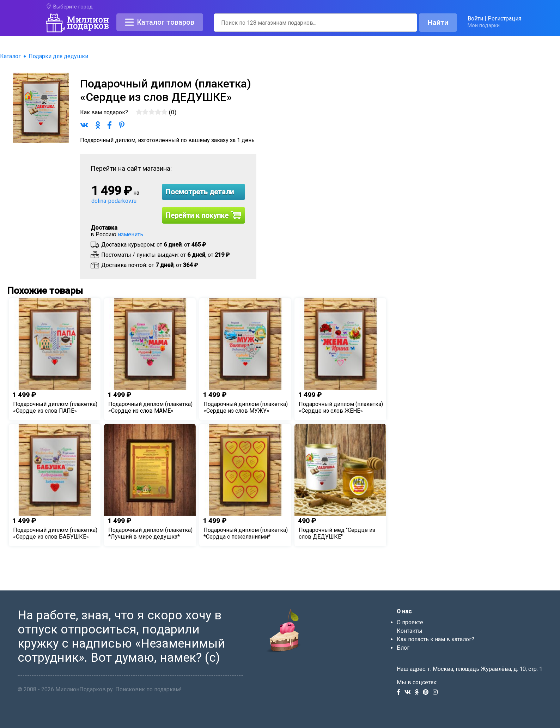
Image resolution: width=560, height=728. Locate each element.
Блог (403, 648)
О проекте (410, 622)
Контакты (410, 631)
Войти (475, 19)
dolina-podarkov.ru (114, 201)
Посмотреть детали (200, 192)
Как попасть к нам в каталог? (436, 639)
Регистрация (504, 19)
